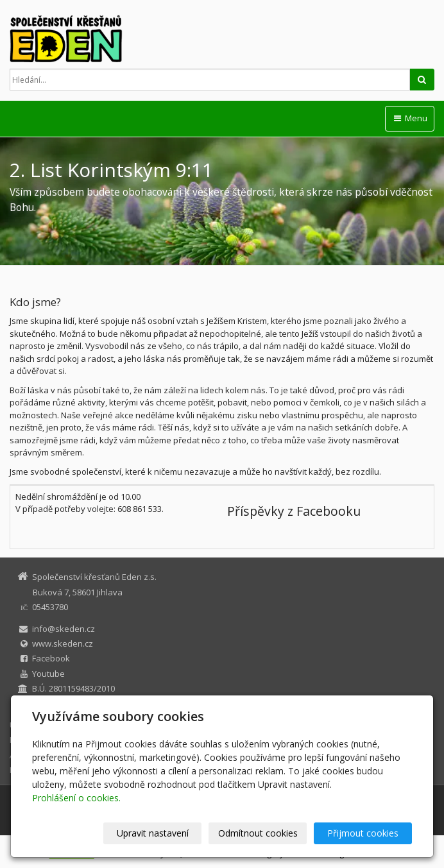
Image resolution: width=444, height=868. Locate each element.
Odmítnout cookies (258, 833)
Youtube (48, 674)
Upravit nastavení (153, 833)
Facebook (51, 658)
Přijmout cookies (363, 833)
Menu (410, 118)
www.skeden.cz (63, 643)
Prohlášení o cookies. (76, 798)
